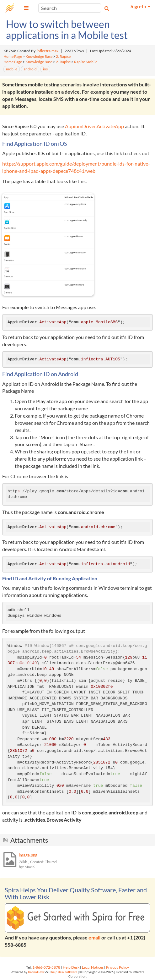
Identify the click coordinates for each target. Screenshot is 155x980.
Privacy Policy (118, 967)
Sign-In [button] (140, 6)
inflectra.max (48, 51)
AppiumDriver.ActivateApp (94, 126)
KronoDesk (36, 972)
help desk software (64, 972)
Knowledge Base (39, 56)
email (94, 937)
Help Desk (71, 967)
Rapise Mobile (86, 62)
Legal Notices (93, 967)
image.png (28, 855)
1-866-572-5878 (46, 967)
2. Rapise (63, 56)
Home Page (13, 56)
